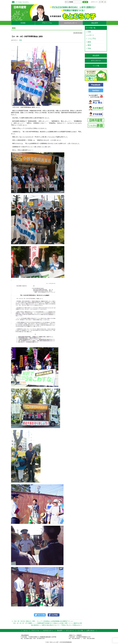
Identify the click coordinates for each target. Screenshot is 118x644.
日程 (89, 32)
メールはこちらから (20, 2)
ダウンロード (96, 61)
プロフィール (47, 23)
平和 (89, 49)
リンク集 (96, 66)
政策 (89, 42)
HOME (23, 23)
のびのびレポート (71, 23)
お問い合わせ (90, 630)
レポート (91, 35)
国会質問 (95, 23)
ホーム (26, 630)
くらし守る (92, 39)
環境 (21, 40)
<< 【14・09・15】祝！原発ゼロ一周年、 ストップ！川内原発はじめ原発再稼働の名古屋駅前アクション (43, 621)
